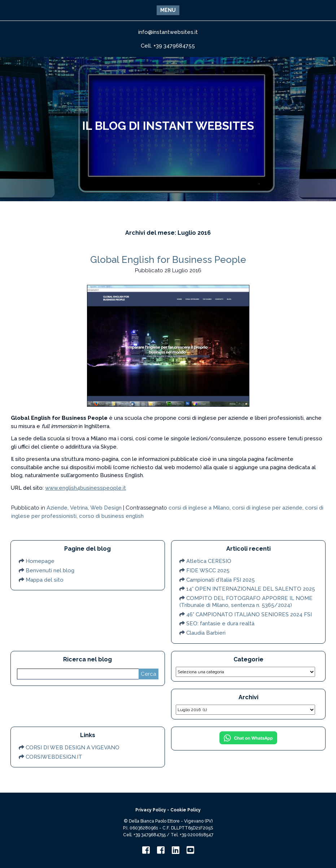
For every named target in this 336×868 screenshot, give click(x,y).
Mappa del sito (45, 580)
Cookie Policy (186, 810)
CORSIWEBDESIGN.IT (54, 757)
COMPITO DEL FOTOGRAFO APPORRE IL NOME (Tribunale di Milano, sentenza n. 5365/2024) (246, 602)
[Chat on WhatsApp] (248, 743)
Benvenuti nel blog (50, 570)
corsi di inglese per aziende (267, 508)
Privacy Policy (151, 810)
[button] (168, 10)
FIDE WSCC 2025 (208, 570)
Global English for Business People (168, 260)
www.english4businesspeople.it (86, 488)
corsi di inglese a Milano (199, 508)
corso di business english (111, 516)
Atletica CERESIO (209, 561)
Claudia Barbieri (206, 633)
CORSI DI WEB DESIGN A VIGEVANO (73, 748)
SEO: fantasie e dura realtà (220, 624)
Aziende (57, 508)
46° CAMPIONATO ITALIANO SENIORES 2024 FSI (249, 614)
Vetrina (79, 508)
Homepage (40, 561)
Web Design (106, 508)
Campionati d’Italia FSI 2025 (221, 580)
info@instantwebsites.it (168, 32)
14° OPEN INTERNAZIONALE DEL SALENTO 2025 (251, 589)
